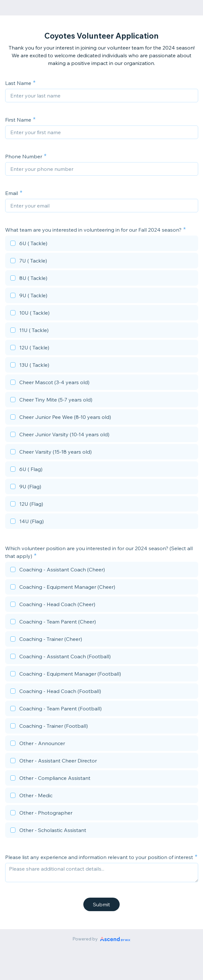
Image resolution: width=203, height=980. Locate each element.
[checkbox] (102, 244)
